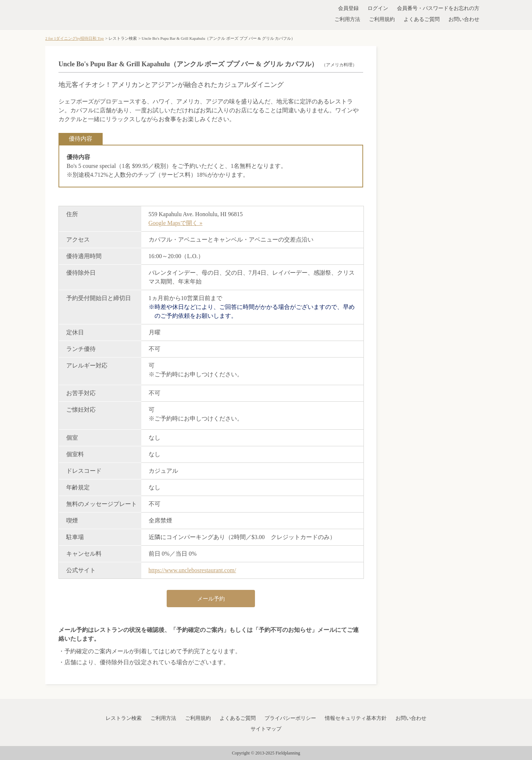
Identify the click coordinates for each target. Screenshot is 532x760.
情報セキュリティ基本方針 (356, 718)
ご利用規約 (382, 19)
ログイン (378, 8)
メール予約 (211, 599)
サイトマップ (266, 729)
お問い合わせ (464, 19)
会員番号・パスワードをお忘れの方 (438, 8)
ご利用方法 (347, 19)
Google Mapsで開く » (176, 223)
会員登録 (348, 8)
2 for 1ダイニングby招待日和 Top (75, 38)
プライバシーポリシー (290, 718)
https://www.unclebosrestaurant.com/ (192, 570)
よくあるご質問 (422, 19)
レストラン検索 (124, 718)
